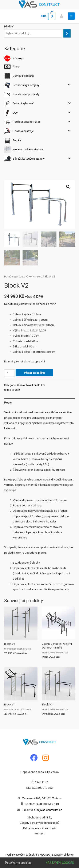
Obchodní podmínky (39, 817)
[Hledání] (67, 33)
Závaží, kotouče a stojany (29, 158)
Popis (8, 402)
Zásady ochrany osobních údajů (40, 823)
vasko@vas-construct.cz (46, 810)
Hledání (9, 26)
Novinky (18, 58)
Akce (16, 66)
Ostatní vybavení (23, 103)
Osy (15, 112)
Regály (17, 140)
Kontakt (39, 833)
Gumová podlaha (23, 76)
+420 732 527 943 (47, 804)
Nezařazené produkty (26, 94)
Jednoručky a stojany (26, 85)
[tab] (39, 403)
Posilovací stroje (23, 131)
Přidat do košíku (34, 373)
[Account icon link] (62, 16)
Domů (8, 277)
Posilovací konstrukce (27, 122)
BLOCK (16, 390)
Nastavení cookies (60, 863)
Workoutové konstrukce (28, 149)
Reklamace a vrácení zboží (40, 828)
